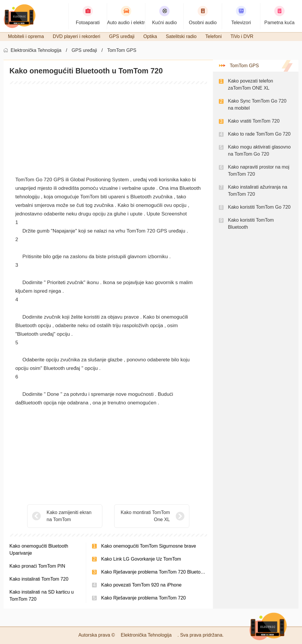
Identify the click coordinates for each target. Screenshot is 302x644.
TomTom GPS (122, 50)
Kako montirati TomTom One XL (145, 516)
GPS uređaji (84, 50)
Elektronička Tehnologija (36, 50)
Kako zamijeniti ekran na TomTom (69, 516)
